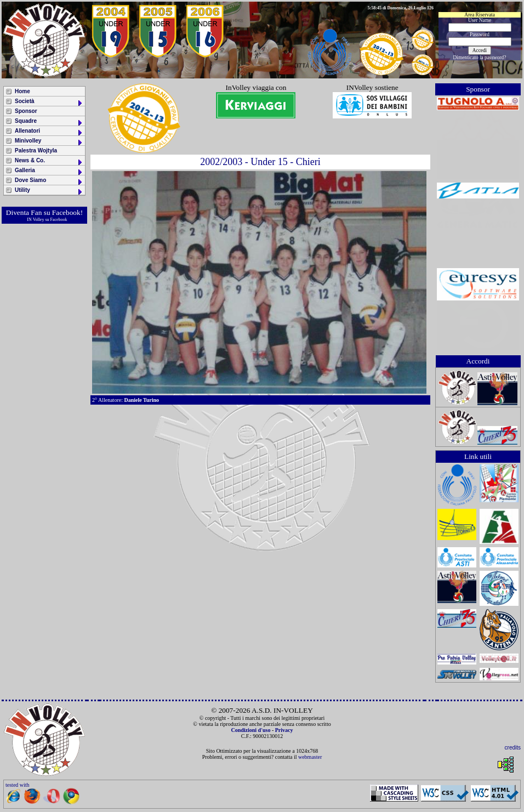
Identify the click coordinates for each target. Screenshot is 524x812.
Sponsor (26, 111)
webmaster (310, 757)
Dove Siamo (49, 181)
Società (49, 102)
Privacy (284, 730)
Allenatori (49, 132)
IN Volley (35, 220)
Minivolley (49, 142)
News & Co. (49, 161)
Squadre (49, 122)
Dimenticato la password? (480, 58)
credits (513, 748)
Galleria (49, 171)
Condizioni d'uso (250, 730)
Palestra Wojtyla (36, 151)
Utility (49, 191)
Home (22, 91)
